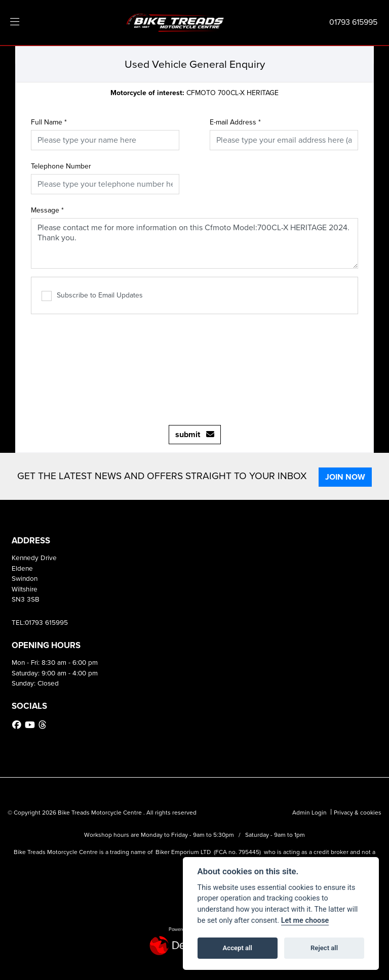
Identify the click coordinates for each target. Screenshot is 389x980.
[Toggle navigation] (15, 22)
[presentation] (194, 364)
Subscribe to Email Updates (92, 295)
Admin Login (309, 813)
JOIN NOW (347, 477)
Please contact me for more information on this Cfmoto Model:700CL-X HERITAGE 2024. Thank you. (194, 243)
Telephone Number (61, 166)
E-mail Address (235, 122)
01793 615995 (353, 22)
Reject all (324, 948)
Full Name (49, 122)
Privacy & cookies (358, 813)
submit (195, 434)
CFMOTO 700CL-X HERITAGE (194, 93)
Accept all (238, 948)
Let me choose (305, 921)
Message (47, 210)
